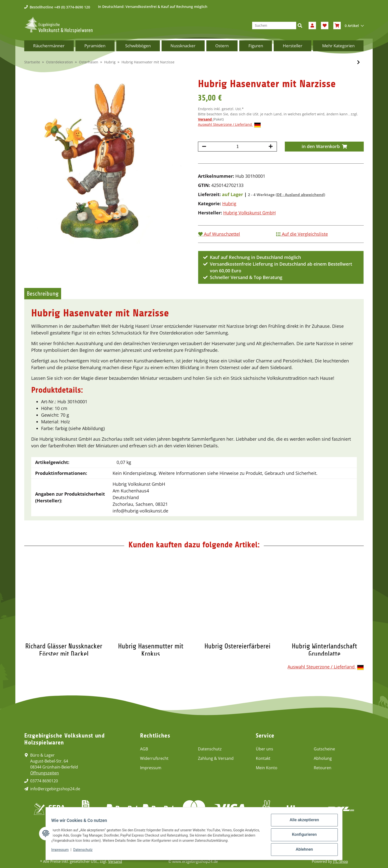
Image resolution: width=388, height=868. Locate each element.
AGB (144, 749)
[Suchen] (274, 26)
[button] (312, 26)
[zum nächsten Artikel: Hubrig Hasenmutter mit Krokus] (358, 62)
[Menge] (237, 147)
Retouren (323, 768)
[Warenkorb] (349, 26)
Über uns (265, 749)
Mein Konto (267, 768)
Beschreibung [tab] (43, 294)
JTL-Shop (340, 861)
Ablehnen (302, 850)
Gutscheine (324, 749)
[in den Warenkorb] (324, 147)
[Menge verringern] (204, 147)
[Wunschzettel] (325, 26)
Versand (205, 119)
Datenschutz (210, 749)
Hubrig (229, 204)
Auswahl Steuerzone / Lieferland (229, 125)
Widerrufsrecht (154, 758)
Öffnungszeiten (45, 773)
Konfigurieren (302, 838)
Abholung (323, 758)
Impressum (151, 768)
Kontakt (263, 758)
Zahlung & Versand (216, 758)
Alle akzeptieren (302, 825)
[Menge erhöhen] (271, 147)
